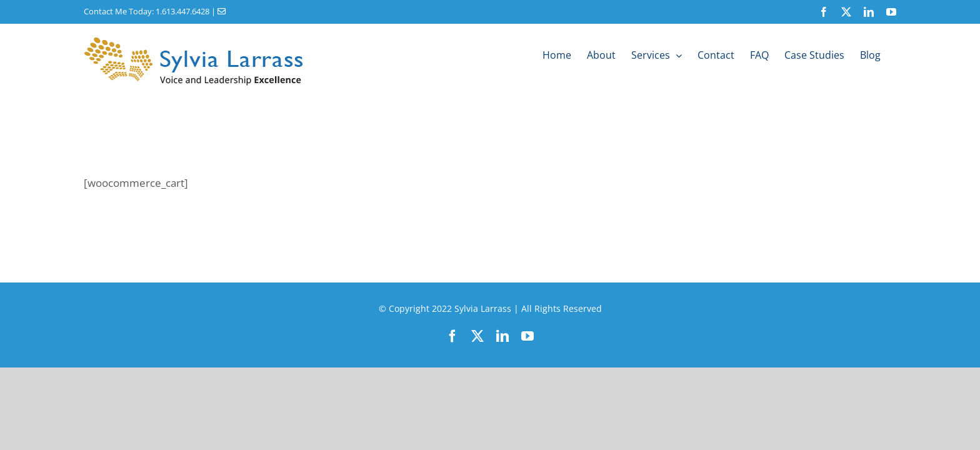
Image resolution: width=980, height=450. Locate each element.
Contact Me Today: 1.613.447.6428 (147, 11)
